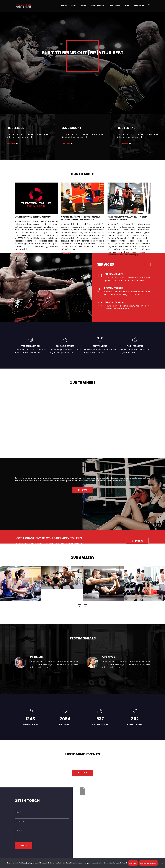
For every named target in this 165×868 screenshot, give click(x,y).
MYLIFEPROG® (115, 6)
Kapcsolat (139, 6)
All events (83, 773)
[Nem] (162, 863)
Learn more (20, 253)
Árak (127, 6)
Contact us (137, 541)
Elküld (24, 846)
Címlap (64, 6)
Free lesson (15, 128)
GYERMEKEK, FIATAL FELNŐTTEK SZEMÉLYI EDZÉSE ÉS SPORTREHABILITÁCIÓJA (81, 218)
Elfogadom (133, 863)
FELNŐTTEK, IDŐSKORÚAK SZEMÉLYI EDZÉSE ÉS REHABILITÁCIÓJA (128, 218)
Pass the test (122, 143)
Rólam (84, 6)
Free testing (126, 128)
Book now (11, 143)
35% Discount (71, 128)
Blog (74, 6)
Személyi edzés (98, 6)
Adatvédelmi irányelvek (148, 863)
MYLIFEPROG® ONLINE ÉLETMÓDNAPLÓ (33, 217)
